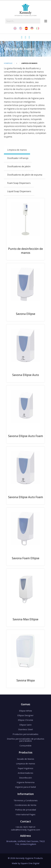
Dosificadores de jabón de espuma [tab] (25, 175)
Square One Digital (30, 863)
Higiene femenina (26, 782)
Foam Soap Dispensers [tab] (19, 183)
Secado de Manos (26, 759)
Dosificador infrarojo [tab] (18, 158)
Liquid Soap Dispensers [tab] (19, 191)
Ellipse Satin (26, 725)
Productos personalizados (26, 734)
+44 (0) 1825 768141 (26, 827)
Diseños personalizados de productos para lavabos (26, 740)
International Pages (26, 814)
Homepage (8, 63)
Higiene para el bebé (26, 787)
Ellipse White (26, 711)
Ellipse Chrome (26, 720)
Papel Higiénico (26, 768)
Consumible (26, 746)
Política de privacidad (26, 810)
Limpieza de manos (26, 763)
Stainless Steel (26, 729)
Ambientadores (26, 773)
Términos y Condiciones (26, 800)
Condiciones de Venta (26, 805)
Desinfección (26, 778)
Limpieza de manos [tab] (17, 150)
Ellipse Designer (26, 715)
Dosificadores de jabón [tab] (19, 166)
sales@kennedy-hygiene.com (26, 830)
